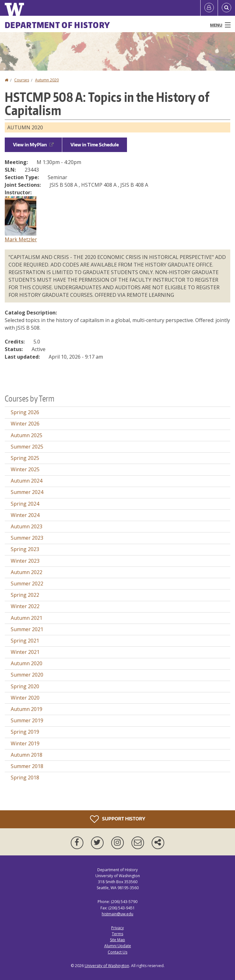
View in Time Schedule (95, 145)
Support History (118, 819)
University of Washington (107, 966)
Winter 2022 (25, 606)
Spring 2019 (25, 732)
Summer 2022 (27, 584)
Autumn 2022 (27, 572)
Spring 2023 (25, 549)
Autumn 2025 (27, 435)
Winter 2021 (25, 652)
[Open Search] (226, 8)
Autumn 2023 (27, 526)
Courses (22, 80)
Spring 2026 (25, 412)
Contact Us (117, 952)
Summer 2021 (27, 629)
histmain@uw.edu (117, 914)
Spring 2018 (25, 778)
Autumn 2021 (27, 618)
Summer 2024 (27, 492)
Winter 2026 (25, 424)
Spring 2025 (25, 458)
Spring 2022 (25, 595)
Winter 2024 (25, 515)
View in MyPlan (33, 145)
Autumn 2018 (27, 755)
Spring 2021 (25, 641)
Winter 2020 (25, 698)
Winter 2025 (25, 469)
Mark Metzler (21, 239)
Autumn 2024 (27, 481)
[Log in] (209, 8)
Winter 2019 (25, 743)
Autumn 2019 (27, 709)
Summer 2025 (27, 447)
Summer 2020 (27, 675)
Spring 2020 (25, 686)
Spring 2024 (25, 504)
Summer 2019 (27, 720)
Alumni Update (118, 946)
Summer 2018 (27, 766)
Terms (117, 934)
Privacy (117, 928)
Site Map (117, 940)
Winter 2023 (25, 561)
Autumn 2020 (47, 80)
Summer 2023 (27, 538)
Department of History (57, 25)
